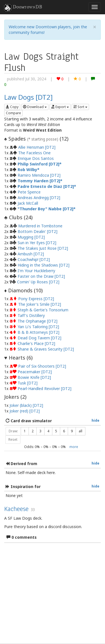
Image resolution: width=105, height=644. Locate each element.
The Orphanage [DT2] (38, 321)
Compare (13, 113)
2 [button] (33, 431)
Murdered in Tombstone (40, 226)
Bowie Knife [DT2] (34, 377)
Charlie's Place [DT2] (36, 343)
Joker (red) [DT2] (25, 411)
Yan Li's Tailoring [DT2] (38, 327)
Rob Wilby (27, 170)
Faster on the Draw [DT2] (41, 276)
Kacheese (16, 509)
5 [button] (56, 431)
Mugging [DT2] (31, 237)
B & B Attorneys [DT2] (39, 332)
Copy (12, 107)
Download (35, 107)
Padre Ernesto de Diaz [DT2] (46, 186)
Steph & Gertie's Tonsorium (43, 310)
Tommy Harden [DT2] (39, 181)
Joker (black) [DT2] (26, 405)
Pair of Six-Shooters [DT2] (42, 366)
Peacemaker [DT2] (35, 372)
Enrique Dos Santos (36, 158)
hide (95, 420)
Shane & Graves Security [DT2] (46, 349)
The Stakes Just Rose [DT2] (43, 248)
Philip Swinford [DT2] (39, 164)
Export (60, 107)
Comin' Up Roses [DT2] (38, 282)
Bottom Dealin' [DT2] (38, 231)
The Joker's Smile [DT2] (40, 304)
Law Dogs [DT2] (28, 97)
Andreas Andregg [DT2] (39, 198)
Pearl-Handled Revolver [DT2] (45, 389)
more (74, 447)
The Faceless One (34, 153)
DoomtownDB (23, 8)
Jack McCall (28, 203)
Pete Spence (29, 192)
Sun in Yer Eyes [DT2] (37, 243)
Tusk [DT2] (28, 383)
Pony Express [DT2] (36, 299)
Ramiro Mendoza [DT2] (39, 175)
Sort (80, 107)
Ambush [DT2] (31, 254)
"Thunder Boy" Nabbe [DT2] (46, 209)
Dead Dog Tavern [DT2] (39, 338)
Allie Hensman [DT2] (37, 147)
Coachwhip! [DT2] (34, 259)
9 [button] (72, 431)
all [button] (81, 431)
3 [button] (40, 431)
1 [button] (25, 431)
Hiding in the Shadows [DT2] (44, 265)
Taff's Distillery (31, 315)
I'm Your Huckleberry (36, 271)
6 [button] (64, 431)
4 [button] (48, 431)
